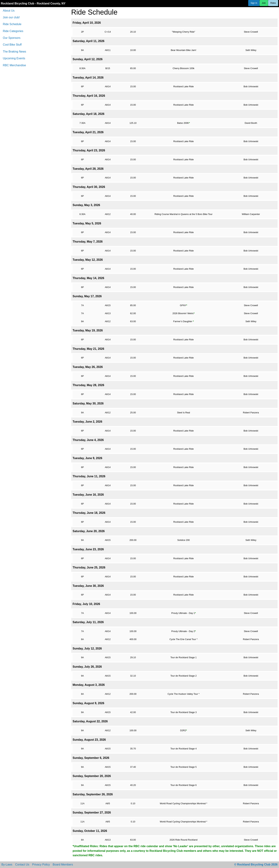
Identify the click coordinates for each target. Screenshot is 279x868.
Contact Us (22, 865)
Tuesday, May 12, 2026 (88, 260)
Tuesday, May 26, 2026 (88, 367)
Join (264, 3)
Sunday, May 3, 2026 (86, 205)
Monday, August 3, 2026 (89, 685)
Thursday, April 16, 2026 (89, 96)
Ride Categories (13, 31)
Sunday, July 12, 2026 (87, 649)
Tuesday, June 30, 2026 (88, 586)
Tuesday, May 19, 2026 (88, 330)
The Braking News (15, 52)
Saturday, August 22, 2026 (90, 721)
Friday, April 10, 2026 (87, 23)
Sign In (254, 3)
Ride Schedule (12, 24)
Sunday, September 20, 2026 (92, 776)
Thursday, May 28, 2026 (88, 385)
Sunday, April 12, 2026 (88, 59)
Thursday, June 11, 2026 (89, 476)
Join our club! (11, 17)
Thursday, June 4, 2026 (88, 440)
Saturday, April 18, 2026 (89, 114)
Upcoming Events (14, 58)
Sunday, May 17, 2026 (87, 296)
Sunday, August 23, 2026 (89, 740)
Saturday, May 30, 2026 (88, 403)
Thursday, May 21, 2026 (88, 349)
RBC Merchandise (14, 65)
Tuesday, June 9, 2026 (87, 458)
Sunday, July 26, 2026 (87, 667)
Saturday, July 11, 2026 (88, 622)
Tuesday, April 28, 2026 (88, 169)
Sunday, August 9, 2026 (88, 703)
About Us (9, 11)
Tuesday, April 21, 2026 (88, 132)
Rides (273, 3)
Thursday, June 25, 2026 (89, 567)
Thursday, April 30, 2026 (89, 187)
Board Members (63, 865)
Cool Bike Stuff (12, 45)
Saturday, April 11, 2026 (89, 41)
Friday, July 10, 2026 (86, 604)
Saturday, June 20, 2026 (89, 531)
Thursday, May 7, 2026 (88, 242)
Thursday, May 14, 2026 (88, 278)
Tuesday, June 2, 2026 (87, 422)
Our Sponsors (12, 38)
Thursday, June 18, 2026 (89, 513)
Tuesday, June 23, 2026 (88, 549)
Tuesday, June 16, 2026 (88, 495)
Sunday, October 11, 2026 (90, 831)
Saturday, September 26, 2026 (93, 794)
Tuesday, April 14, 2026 (88, 78)
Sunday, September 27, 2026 (92, 813)
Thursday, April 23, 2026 (89, 150)
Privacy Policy (41, 865)
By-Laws (7, 865)
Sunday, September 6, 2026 (91, 758)
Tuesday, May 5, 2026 (87, 223)
